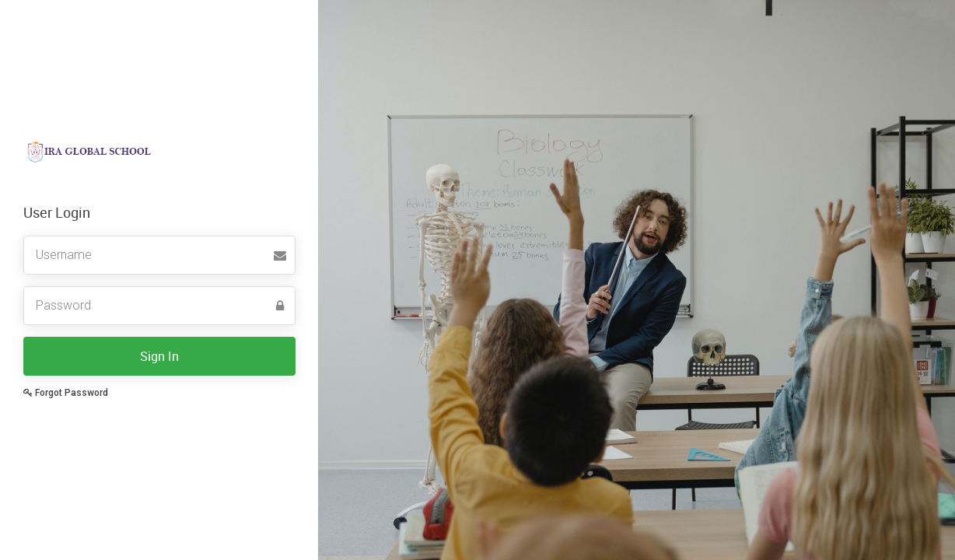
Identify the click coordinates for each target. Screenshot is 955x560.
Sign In (159, 356)
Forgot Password (66, 393)
